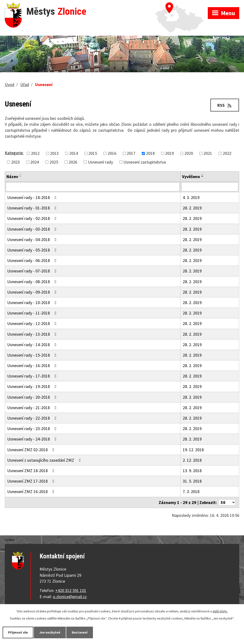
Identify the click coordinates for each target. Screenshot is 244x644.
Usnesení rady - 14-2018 (33, 345)
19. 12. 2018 (193, 450)
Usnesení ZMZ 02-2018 (32, 450)
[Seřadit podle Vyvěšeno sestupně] (203, 176)
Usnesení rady (100, 162)
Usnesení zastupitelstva (145, 162)
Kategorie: (14, 153)
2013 (54, 153)
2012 (35, 153)
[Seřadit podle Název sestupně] (21, 176)
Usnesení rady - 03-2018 (33, 229)
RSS (225, 105)
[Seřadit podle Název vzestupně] (21, 174)
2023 (15, 162)
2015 (93, 153)
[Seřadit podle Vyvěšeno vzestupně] (203, 174)
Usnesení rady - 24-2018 (33, 439)
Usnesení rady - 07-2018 (33, 271)
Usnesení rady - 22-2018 (33, 418)
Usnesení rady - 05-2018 (33, 250)
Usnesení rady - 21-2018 (33, 408)
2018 (150, 153)
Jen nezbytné (50, 632)
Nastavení (80, 632)
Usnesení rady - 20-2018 (33, 397)
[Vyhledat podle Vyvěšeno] (210, 187)
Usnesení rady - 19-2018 (33, 386)
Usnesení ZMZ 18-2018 (32, 471)
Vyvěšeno (191, 177)
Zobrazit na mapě (181, 5)
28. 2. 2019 (192, 208)
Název (12, 177)
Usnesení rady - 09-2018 (33, 292)
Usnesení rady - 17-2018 (33, 376)
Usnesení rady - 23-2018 (33, 429)
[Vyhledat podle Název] (93, 187)
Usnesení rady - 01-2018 (33, 208)
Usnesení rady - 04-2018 (33, 240)
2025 (54, 162)
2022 (227, 153)
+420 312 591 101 (71, 590)
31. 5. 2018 (192, 481)
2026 (73, 162)
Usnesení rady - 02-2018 (33, 218)
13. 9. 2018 (192, 471)
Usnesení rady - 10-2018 (33, 303)
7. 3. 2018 (191, 491)
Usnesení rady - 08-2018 (33, 282)
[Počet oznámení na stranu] (227, 502)
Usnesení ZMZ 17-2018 (32, 481)
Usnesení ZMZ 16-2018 (32, 491)
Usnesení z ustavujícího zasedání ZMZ (45, 460)
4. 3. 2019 (191, 197)
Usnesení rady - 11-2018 (33, 313)
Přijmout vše (18, 632)
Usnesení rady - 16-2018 (33, 366)
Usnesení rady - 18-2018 (33, 197)
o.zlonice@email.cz (70, 597)
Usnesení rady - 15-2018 (33, 355)
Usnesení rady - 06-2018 (33, 260)
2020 (189, 153)
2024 (35, 162)
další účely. (220, 611)
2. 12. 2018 (192, 460)
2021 (208, 153)
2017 (131, 153)
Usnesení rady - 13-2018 (33, 334)
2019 (169, 153)
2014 (74, 153)
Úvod (10, 85)
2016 (112, 153)
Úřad (25, 85)
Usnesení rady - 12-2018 (33, 323)
